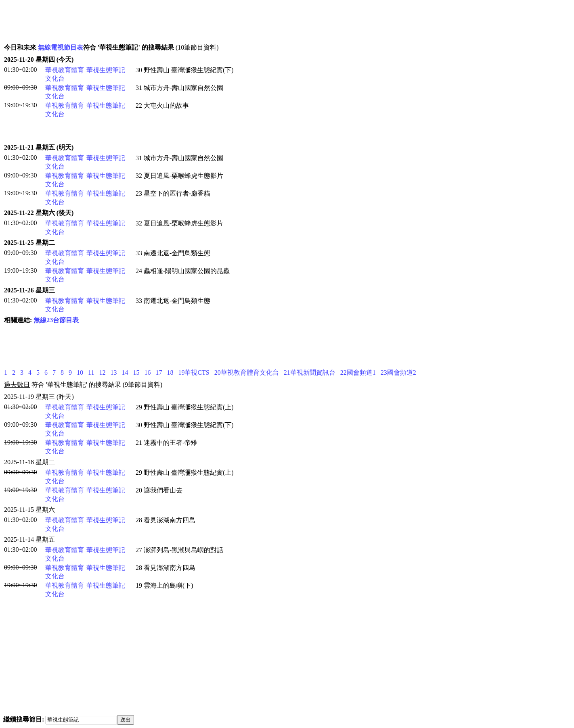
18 (170, 372)
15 (136, 372)
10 (80, 372)
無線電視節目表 (61, 47)
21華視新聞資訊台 (310, 372)
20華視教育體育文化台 (247, 372)
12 (102, 372)
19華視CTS (194, 372)
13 (113, 372)
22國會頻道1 (358, 372)
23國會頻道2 (398, 372)
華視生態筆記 (106, 70)
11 (91, 372)
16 (147, 372)
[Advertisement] (152, 21)
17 (159, 372)
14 (125, 372)
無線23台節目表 (56, 320)
